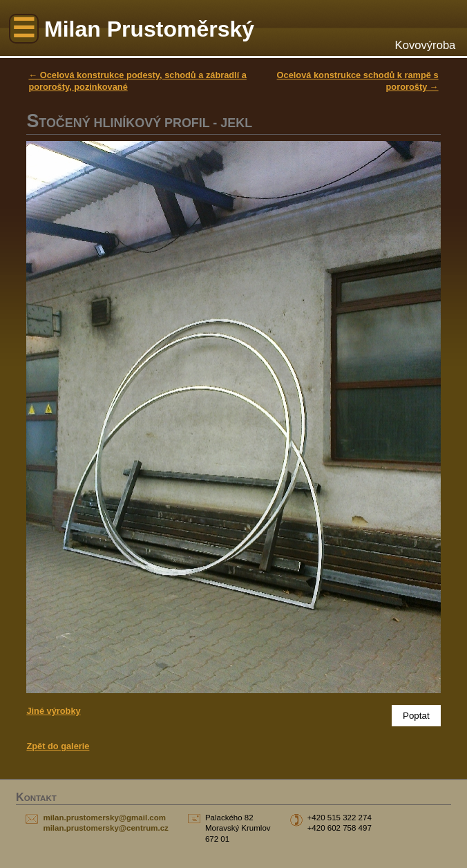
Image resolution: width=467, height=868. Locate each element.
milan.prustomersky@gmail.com (104, 818)
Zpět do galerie (58, 746)
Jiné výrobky (53, 711)
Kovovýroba (426, 45)
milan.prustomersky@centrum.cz (105, 828)
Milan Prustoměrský (149, 29)
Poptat (416, 716)
